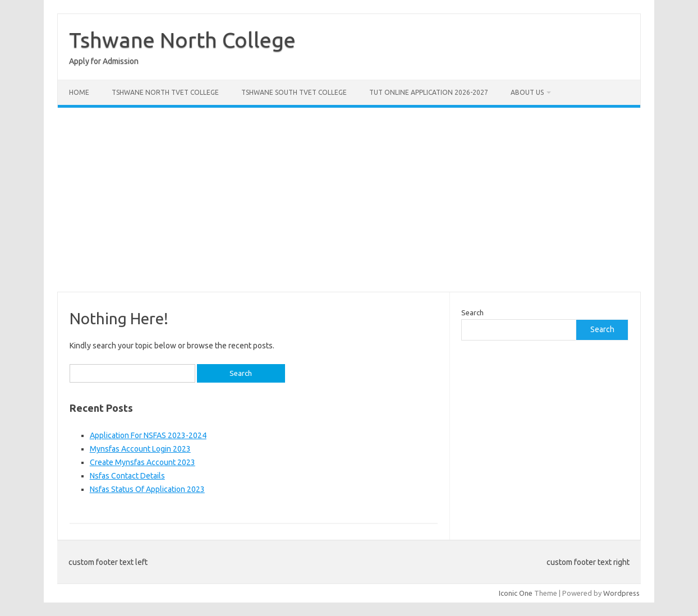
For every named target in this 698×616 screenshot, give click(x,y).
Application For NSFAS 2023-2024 (148, 435)
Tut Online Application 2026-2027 (429, 92)
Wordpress (621, 593)
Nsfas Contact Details (127, 476)
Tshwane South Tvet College (294, 92)
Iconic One (516, 593)
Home (79, 92)
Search (472, 312)
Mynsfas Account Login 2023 (140, 449)
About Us (527, 92)
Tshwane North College (182, 40)
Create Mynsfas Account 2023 (143, 462)
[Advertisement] (349, 200)
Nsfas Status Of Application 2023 (147, 489)
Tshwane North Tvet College (165, 92)
